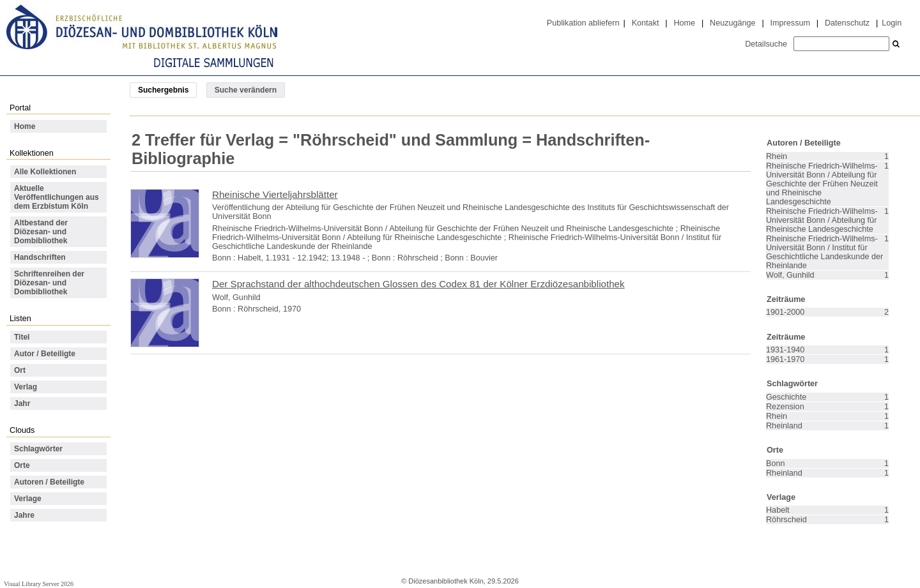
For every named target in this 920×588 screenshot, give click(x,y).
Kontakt (646, 23)
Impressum (790, 23)
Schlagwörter (38, 449)
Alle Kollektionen (45, 172)
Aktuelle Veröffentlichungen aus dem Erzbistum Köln (57, 197)
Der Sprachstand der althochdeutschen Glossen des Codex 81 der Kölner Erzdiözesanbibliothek (418, 284)
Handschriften (40, 257)
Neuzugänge (733, 23)
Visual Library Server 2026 (39, 584)
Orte (22, 465)
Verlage (28, 499)
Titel (22, 337)
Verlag (26, 387)
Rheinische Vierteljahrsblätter (275, 194)
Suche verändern (246, 90)
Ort (20, 370)
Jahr (22, 403)
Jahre (24, 515)
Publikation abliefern (583, 23)
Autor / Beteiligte (45, 354)
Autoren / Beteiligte (49, 482)
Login (892, 23)
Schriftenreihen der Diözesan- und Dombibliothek (49, 283)
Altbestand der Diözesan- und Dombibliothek (41, 232)
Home (684, 23)
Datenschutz (847, 23)
